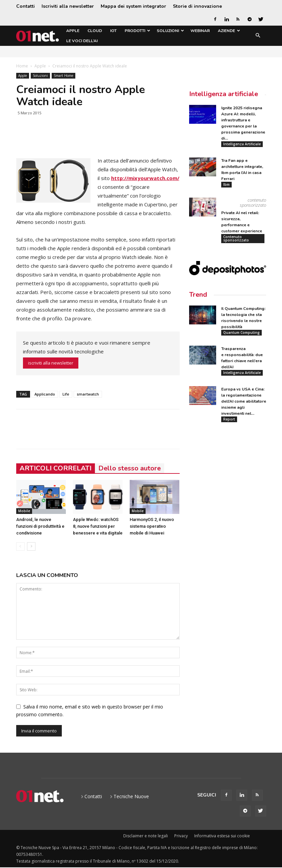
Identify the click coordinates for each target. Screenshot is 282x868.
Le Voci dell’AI (82, 41)
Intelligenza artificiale (224, 94)
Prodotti (137, 31)
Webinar (200, 31)
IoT (113, 31)
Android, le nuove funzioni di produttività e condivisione (40, 526)
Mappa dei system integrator (133, 6)
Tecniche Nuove (131, 796)
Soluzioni (170, 31)
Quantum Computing (241, 333)
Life (66, 394)
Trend (198, 295)
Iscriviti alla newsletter (68, 6)
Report (229, 420)
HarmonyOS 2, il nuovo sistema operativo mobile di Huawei (152, 526)
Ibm (226, 184)
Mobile (24, 511)
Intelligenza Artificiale (242, 144)
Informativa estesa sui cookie (222, 836)
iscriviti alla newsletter (51, 363)
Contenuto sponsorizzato (236, 239)
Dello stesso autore (130, 468)
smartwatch (88, 394)
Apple (73, 31)
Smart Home (63, 76)
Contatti (25, 6)
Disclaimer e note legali (146, 836)
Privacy (181, 836)
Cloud (95, 31)
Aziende (229, 31)
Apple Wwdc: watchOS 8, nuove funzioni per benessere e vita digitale (98, 526)
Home (22, 66)
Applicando (45, 394)
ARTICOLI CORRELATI (56, 468)
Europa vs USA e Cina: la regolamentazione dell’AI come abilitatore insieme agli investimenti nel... (244, 402)
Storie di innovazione (197, 6)
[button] (258, 36)
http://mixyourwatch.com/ (145, 178)
